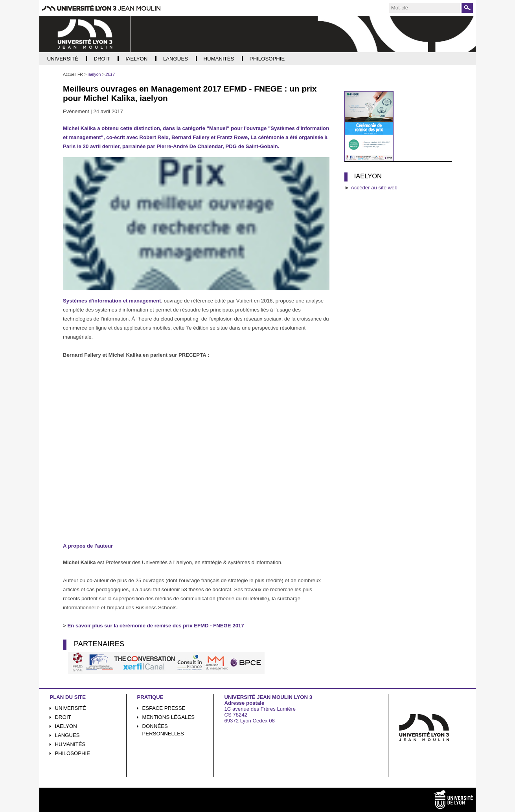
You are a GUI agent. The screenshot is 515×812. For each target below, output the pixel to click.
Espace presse (164, 708)
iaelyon (66, 726)
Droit (63, 717)
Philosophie (73, 753)
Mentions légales (168, 717)
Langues (67, 735)
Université (71, 708)
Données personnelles (163, 730)
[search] (425, 8)
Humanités (70, 744)
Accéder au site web (374, 188)
